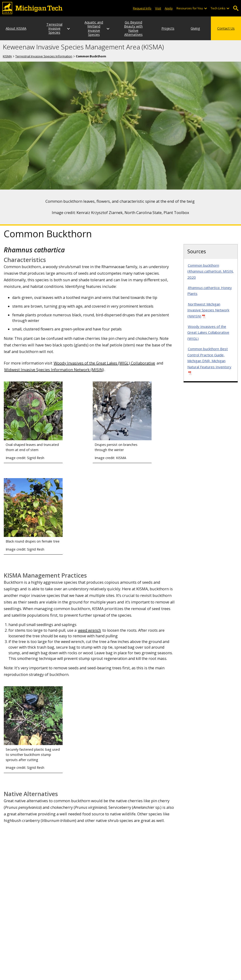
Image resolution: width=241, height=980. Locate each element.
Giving (195, 28)
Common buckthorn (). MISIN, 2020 (211, 271)
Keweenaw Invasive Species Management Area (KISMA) (83, 47)
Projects (168, 28)
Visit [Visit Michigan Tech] (158, 8)
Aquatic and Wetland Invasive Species (94, 28)
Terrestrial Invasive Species (54, 28)
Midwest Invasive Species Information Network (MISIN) (54, 370)
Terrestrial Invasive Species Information (44, 56)
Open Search (236, 8)
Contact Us (226, 28)
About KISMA (16, 28)
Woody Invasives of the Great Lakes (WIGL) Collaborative (104, 363)
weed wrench (89, 630)
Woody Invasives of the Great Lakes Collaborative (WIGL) (208, 332)
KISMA (7, 56)
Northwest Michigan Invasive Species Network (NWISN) (208, 310)
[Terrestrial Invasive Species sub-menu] (69, 29)
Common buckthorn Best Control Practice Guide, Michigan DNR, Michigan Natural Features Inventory (209, 358)
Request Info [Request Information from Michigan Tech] (142, 8)
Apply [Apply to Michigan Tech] (169, 8)
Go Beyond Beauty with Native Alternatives (133, 28)
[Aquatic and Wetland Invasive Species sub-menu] (108, 29)
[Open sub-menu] (205, 8)
